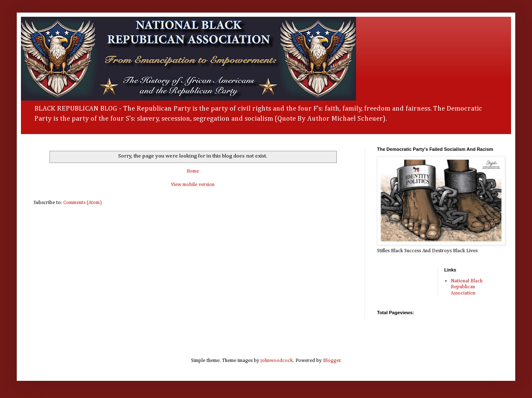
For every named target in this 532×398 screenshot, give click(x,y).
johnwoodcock (277, 361)
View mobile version (193, 185)
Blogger (332, 361)
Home (193, 171)
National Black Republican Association (467, 287)
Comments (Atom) (83, 203)
